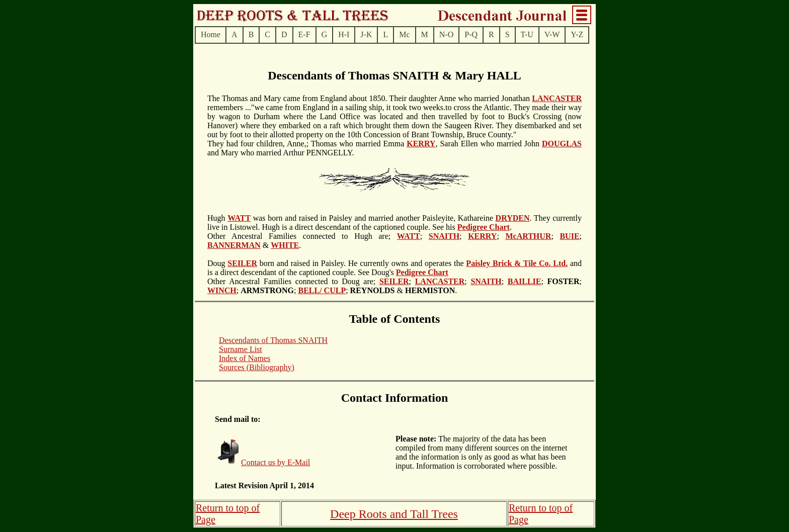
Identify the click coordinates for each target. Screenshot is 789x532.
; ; (562, 281)
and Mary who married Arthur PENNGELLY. (281, 153)
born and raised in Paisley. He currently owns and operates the (362, 263)
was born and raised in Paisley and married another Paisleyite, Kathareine (373, 218)
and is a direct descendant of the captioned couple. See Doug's (395, 268)
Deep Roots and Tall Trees (394, 514)
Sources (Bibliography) (257, 367)
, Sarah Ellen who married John (488, 144)
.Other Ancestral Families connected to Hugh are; (360, 232)
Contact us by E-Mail (275, 462)
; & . (401, 290)
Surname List (241, 349)
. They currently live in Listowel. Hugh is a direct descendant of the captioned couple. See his (395, 223)
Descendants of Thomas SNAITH (273, 340)
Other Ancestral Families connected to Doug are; (293, 281)
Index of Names (245, 358)
